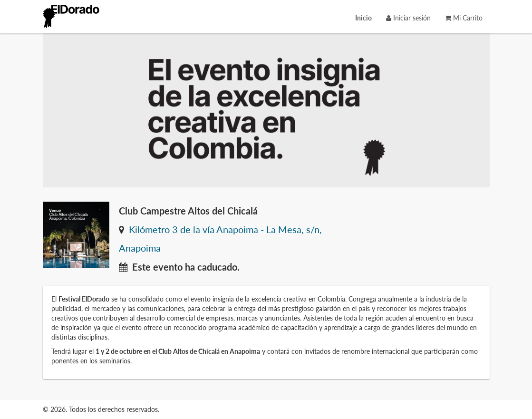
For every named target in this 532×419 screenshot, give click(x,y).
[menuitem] (363, 18)
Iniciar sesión (408, 18)
